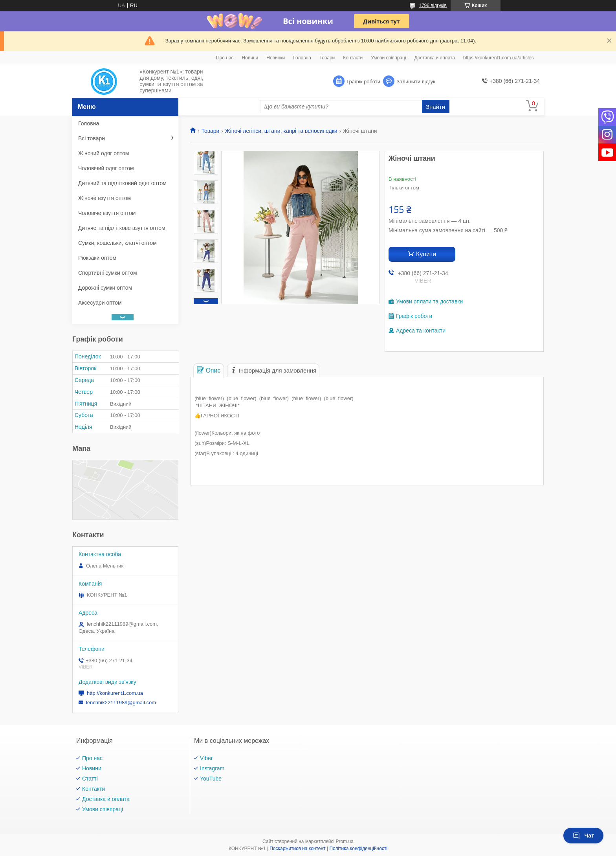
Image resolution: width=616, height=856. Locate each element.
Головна (302, 58)
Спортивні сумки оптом (108, 273)
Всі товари (92, 138)
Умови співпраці (388, 58)
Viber (206, 758)
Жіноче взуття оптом (104, 198)
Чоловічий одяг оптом (106, 168)
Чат (583, 836)
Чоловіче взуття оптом (107, 213)
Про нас (225, 58)
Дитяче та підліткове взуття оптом (122, 228)
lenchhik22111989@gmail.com (121, 703)
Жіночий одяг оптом (104, 153)
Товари (327, 58)
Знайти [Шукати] (435, 107)
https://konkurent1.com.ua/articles (498, 58)
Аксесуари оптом (100, 303)
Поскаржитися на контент (297, 849)
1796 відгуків (433, 6)
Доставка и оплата (435, 58)
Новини (250, 58)
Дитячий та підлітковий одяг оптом (122, 183)
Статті (90, 779)
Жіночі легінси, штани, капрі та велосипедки (281, 131)
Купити (426, 254)
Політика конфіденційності (358, 849)
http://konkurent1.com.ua (115, 693)
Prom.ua (345, 841)
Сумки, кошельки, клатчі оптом (117, 243)
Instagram (212, 768)
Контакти (353, 58)
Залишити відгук (416, 82)
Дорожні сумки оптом (105, 288)
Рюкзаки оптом (97, 258)
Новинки (276, 58)
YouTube (211, 779)
